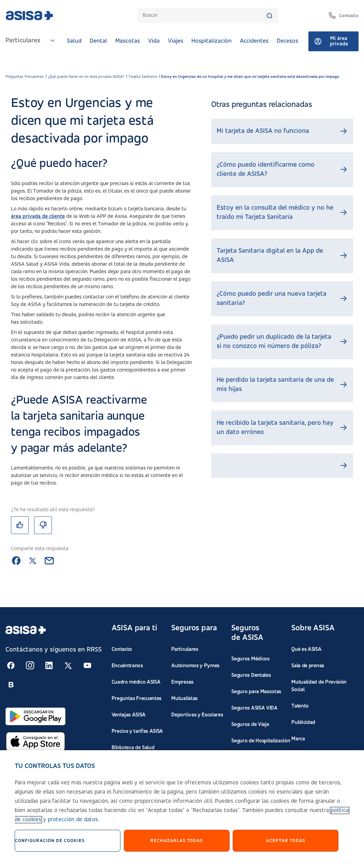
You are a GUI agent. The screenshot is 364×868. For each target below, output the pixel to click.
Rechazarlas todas (177, 842)
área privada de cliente (38, 216)
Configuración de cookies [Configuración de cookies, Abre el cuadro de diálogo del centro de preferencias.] (50, 842)
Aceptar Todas (286, 842)
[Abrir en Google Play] (35, 716)
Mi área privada (331, 41)
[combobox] (204, 16)
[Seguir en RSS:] (11, 666)
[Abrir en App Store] (35, 742)
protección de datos (73, 821)
